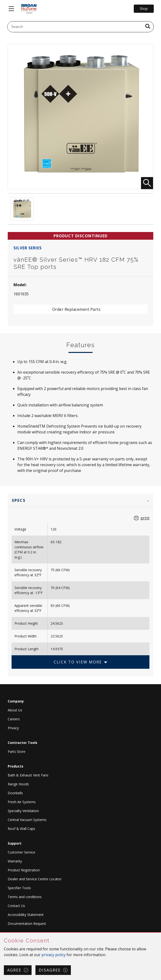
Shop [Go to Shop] (144, 9)
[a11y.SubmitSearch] (148, 27)
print (145, 518)
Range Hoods (18, 784)
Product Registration (24, 870)
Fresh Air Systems (22, 802)
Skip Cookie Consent (0, 933)
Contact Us (16, 906)
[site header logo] (29, 9)
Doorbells (15, 793)
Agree (14, 970)
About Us (15, 710)
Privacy (13, 728)
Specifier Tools (19, 888)
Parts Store (17, 752)
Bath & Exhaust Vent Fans (28, 775)
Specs (19, 500)
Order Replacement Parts (77, 309)
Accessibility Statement (26, 915)
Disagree (50, 970)
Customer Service (21, 852)
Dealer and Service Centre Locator (35, 879)
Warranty (15, 861)
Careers (14, 719)
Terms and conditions (25, 897)
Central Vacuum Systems (27, 820)
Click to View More (78, 662)
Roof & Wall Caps (21, 829)
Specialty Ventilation (23, 811)
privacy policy (54, 955)
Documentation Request (27, 924)
